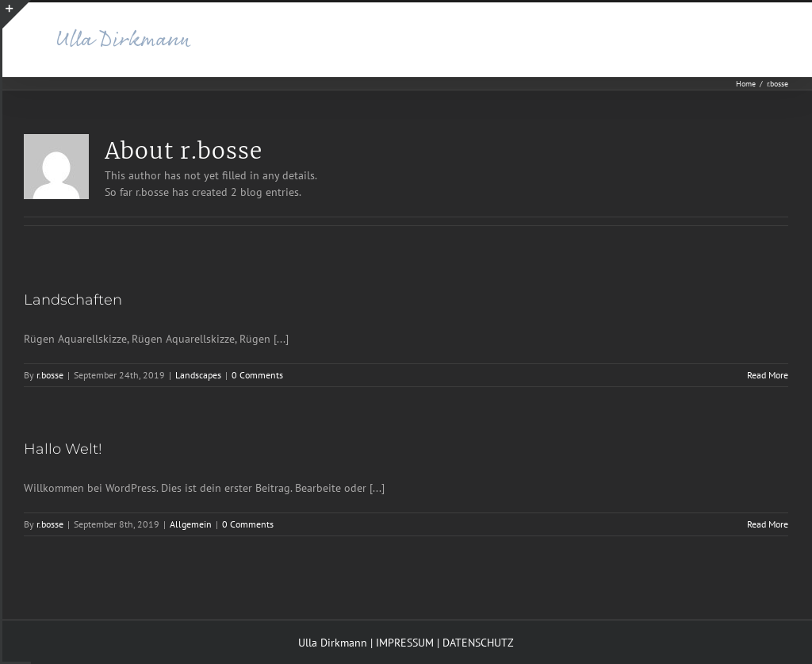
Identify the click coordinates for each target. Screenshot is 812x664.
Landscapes (198, 375)
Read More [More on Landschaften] (768, 375)
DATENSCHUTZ (478, 643)
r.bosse (50, 375)
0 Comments (257, 375)
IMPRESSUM (405, 643)
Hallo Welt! (63, 449)
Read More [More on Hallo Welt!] (768, 524)
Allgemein (191, 524)
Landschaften (73, 300)
